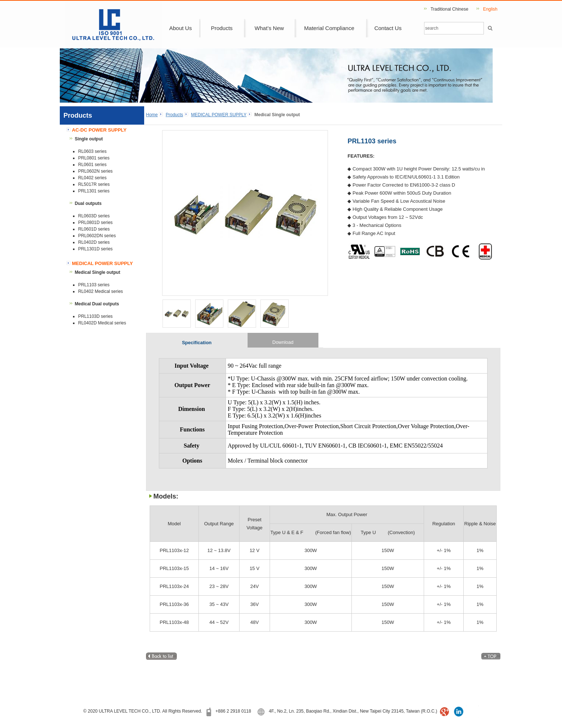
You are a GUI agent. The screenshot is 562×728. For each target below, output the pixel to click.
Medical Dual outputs (97, 304)
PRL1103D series (95, 316)
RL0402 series (92, 178)
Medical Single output (98, 272)
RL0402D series (94, 242)
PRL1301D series (95, 249)
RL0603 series (92, 151)
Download (283, 342)
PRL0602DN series (97, 236)
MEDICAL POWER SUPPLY (219, 115)
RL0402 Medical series (101, 291)
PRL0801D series (95, 223)
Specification (197, 343)
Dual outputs (88, 203)
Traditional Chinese (450, 9)
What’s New (269, 28)
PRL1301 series (94, 191)
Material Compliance (329, 28)
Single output (89, 139)
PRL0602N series (95, 171)
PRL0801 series (94, 158)
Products (222, 28)
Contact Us (388, 28)
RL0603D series (94, 216)
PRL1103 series (94, 285)
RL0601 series (92, 165)
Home (152, 115)
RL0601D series (94, 229)
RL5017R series (94, 184)
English (490, 9)
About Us (180, 28)
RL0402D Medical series (102, 323)
